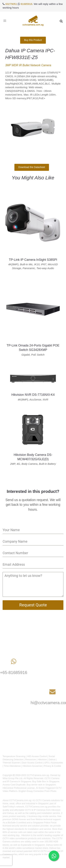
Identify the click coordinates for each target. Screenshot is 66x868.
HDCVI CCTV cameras (44, 851)
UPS (46, 763)
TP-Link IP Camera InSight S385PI (33, 260)
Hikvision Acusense (32, 766)
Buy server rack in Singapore (41, 785)
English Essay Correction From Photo (37, 791)
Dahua (52, 759)
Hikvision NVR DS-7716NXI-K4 (33, 395)
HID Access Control (37, 756)
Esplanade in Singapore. (33, 845)
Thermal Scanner (11, 763)
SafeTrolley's (9, 807)
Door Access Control (32, 763)
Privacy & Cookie (52, 766)
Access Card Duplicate (14, 785)
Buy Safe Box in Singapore (46, 781)
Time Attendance (12, 766)
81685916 (26, 4)
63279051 (11, 4)
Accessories (57, 763)
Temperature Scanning (14, 756)
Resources (31, 759)
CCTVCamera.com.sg (20, 800)
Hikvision (42, 759)
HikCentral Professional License (19, 788)
